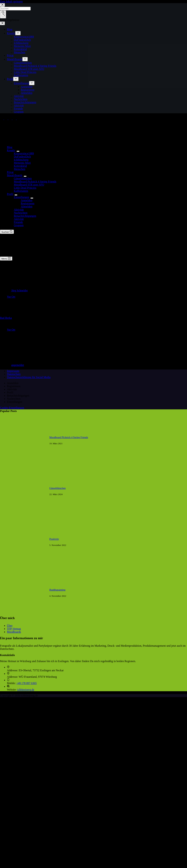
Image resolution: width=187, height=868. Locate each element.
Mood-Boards (15, 175)
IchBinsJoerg (21, 160)
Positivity (54, 539)
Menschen (20, 169)
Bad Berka (6, 318)
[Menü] (6, 259)
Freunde (18, 222)
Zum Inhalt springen (11, 1)
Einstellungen (22, 197)
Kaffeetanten (21, 191)
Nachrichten (21, 213)
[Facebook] (2, 119)
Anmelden (27, 200)
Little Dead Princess (25, 188)
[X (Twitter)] (6, 119)
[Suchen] (7, 232)
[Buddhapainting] (23, 615)
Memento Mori (22, 163)
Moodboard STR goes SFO (29, 185)
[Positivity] (23, 564)
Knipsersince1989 (24, 153)
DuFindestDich (22, 157)
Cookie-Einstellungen (12, 408)
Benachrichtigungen (25, 216)
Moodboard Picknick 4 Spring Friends (35, 182)
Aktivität (19, 210)
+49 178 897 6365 (27, 683)
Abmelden (27, 207)
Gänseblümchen (23, 178)
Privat (10, 172)
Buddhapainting (57, 590)
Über (10, 626)
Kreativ (12, 150)
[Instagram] (10, 119)
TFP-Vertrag (14, 629)
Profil (11, 194)
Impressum (13, 371)
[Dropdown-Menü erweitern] (18, 151)
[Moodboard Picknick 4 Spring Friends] (23, 463)
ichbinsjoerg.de (26, 690)
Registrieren (28, 203)
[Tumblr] (18, 119)
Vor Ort (11, 297)
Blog (10, 147)
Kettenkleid (20, 166)
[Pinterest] (15, 119)
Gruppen (19, 225)
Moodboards (14, 632)
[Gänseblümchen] (23, 514)
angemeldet (18, 365)
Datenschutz (14, 374)
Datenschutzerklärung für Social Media (29, 377)
